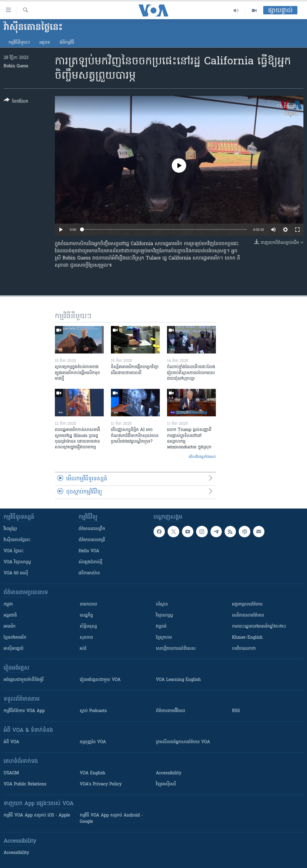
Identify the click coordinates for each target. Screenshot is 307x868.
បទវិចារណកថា (244, 649)
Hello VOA (89, 551)
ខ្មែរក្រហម (164, 638)
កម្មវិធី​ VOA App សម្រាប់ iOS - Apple (37, 815)
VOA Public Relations (25, 784)
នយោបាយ (88, 604)
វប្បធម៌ (161, 627)
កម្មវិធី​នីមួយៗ (19, 43)
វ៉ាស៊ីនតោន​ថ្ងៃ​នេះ (17, 540)
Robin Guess (16, 66)
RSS (236, 711)
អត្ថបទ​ (45, 43)
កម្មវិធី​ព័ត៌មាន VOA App (24, 711)
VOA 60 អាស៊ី (16, 573)
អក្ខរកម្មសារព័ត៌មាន (247, 604)
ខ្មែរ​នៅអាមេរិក (15, 638)
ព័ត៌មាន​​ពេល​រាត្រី (92, 540)
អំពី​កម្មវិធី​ (67, 43)
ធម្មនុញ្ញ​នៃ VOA (93, 742)
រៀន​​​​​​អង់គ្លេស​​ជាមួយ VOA (100, 680)
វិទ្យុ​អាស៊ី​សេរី (166, 784)
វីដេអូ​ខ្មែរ (10, 529)
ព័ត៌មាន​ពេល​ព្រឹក (92, 529)
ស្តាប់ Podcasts (93, 711)
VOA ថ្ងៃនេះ (14, 551)
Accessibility (169, 773)
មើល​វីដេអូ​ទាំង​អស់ (202, 457)
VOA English (92, 773)
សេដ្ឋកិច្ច (86, 616)
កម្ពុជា (8, 604)
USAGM (11, 773)
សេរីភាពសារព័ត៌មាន (248, 616)
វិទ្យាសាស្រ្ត (164, 616)
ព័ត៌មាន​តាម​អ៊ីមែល (171, 711)
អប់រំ (83, 649)
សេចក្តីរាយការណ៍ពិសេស (176, 649)
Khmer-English (247, 638)
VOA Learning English (178, 680)
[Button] (16, 102)
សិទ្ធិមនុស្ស (88, 627)
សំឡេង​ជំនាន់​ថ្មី (90, 562)
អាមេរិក (10, 627)
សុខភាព (86, 638)
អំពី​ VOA (11, 742)
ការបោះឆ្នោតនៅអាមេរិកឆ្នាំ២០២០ (259, 627)
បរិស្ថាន (162, 604)
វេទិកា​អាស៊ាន (89, 573)
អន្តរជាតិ (10, 616)
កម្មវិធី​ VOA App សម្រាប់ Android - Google (111, 819)
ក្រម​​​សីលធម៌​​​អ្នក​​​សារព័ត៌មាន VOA (183, 742)
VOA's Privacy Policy (101, 784)
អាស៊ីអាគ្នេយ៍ (14, 649)
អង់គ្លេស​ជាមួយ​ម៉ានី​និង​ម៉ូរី (24, 680)
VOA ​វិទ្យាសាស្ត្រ (17, 562)
